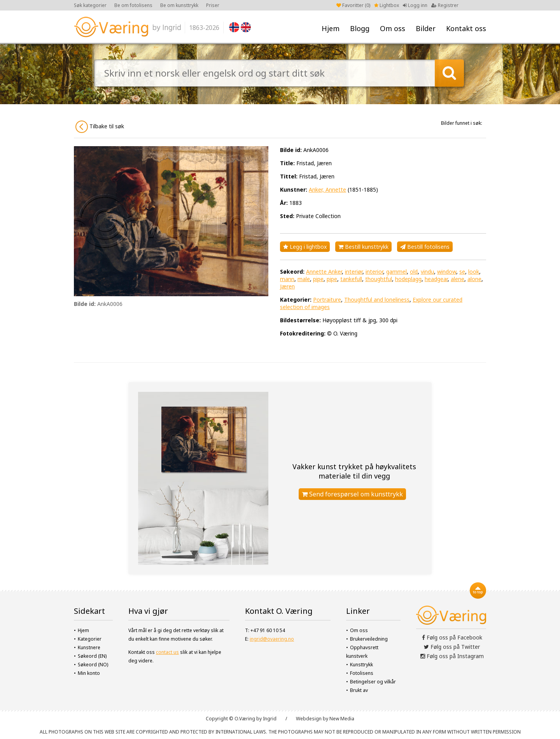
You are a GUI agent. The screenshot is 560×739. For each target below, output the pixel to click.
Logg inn (415, 5)
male (304, 279)
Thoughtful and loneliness (377, 300)
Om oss (393, 28)
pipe (318, 279)
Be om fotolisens (133, 5)
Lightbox (387, 5)
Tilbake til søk (100, 127)
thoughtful (379, 279)
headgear (436, 279)
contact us (167, 652)
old (414, 272)
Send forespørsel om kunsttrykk (352, 494)
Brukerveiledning (369, 639)
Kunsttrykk (361, 665)
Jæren (287, 286)
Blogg (360, 28)
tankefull (351, 279)
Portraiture (327, 300)
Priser (213, 5)
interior (374, 272)
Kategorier (90, 639)
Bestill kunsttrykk (363, 247)
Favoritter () (353, 5)
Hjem (331, 28)
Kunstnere (89, 647)
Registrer (445, 5)
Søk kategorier (90, 5)
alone (474, 279)
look (474, 272)
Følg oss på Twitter (452, 647)
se (462, 272)
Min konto (89, 673)
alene (458, 279)
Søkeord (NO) (93, 665)
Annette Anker (324, 272)
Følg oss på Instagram (452, 656)
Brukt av (359, 690)
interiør (354, 272)
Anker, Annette (327, 190)
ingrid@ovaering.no (272, 639)
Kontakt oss (466, 28)
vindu (427, 272)
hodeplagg (408, 279)
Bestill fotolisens (425, 247)
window (447, 272)
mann (287, 279)
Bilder (426, 28)
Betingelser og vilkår (373, 682)
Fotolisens (362, 673)
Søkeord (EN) (92, 656)
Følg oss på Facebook (452, 637)
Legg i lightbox (305, 247)
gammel (396, 272)
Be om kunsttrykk (179, 5)
